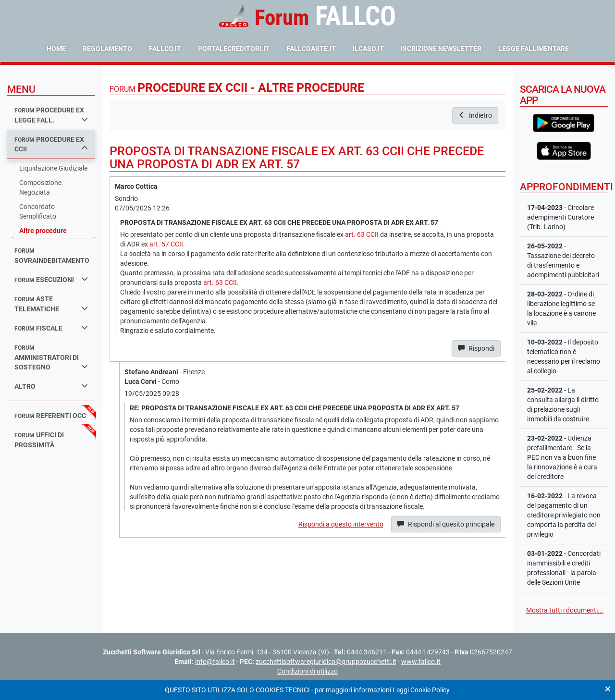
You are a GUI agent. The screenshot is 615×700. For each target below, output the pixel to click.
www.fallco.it (421, 662)
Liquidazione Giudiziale (53, 168)
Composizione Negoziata (40, 187)
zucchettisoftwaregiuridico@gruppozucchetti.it (326, 662)
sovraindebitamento (52, 256)
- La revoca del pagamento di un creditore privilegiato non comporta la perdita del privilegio (564, 515)
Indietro (475, 115)
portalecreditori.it (234, 49)
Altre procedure (43, 231)
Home (56, 49)
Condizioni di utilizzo (307, 671)
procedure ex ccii (51, 144)
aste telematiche (51, 304)
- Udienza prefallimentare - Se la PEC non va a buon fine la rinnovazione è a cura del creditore (562, 457)
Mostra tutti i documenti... (565, 610)
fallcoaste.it (311, 49)
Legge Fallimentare (534, 49)
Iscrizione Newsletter (441, 49)
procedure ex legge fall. (51, 115)
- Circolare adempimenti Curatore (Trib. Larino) (560, 217)
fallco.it (165, 49)
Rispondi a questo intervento (341, 524)
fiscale (51, 328)
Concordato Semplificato (38, 211)
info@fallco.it (215, 662)
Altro (51, 386)
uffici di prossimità (39, 440)
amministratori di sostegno (51, 358)
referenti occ (50, 416)
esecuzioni (51, 279)
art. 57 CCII (166, 244)
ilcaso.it (368, 49)
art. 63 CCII (362, 234)
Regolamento (107, 49)
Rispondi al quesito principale (446, 524)
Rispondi (476, 348)
